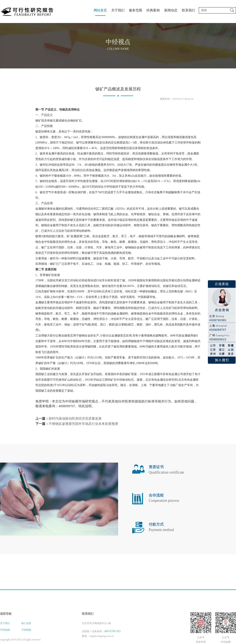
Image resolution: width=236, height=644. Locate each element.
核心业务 (26, 636)
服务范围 (135, 10)
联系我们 (188, 10)
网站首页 (100, 10)
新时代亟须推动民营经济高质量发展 (75, 419)
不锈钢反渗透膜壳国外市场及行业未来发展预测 (83, 424)
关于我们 (118, 10)
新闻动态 (171, 10)
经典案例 (153, 10)
